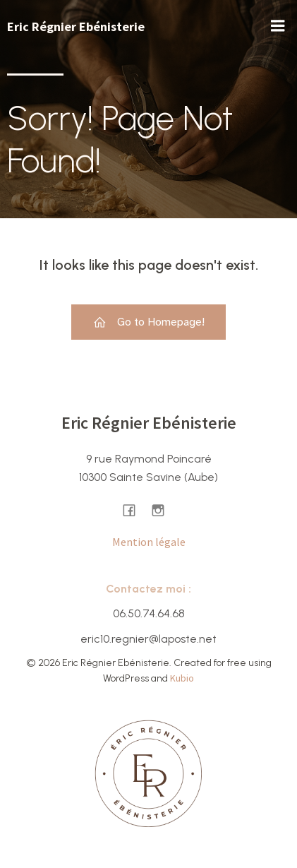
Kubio (182, 678)
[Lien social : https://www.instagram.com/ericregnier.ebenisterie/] (163, 510)
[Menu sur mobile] (278, 26)
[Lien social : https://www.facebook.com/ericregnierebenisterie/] (134, 510)
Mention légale (149, 542)
